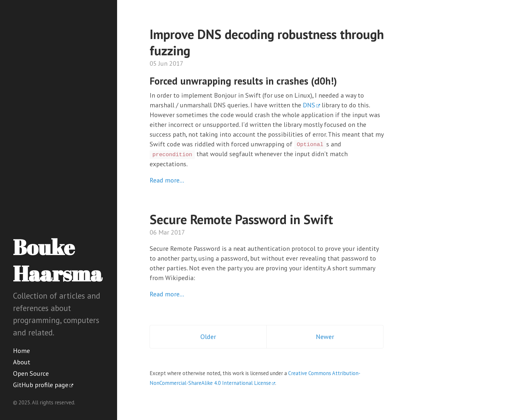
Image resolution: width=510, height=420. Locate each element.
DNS (309, 105)
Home (21, 351)
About (22, 362)
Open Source (31, 373)
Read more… (167, 180)
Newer (325, 337)
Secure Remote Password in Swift (241, 219)
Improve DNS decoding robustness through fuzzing (267, 42)
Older (208, 337)
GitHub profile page (41, 385)
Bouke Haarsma (58, 260)
